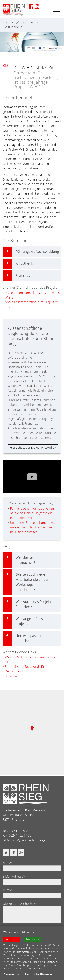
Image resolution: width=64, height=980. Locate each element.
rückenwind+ (13, 676)
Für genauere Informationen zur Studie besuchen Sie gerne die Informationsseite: (31, 513)
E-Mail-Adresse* (14, 876)
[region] (32, 733)
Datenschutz (12, 974)
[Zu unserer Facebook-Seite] (31, 6)
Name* (8, 863)
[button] (6, 853)
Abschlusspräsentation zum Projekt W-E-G (31, 304)
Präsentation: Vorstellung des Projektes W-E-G (31, 295)
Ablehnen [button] (11, 939)
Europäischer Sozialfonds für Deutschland (24, 669)
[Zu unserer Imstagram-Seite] (37, 6)
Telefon (8, 890)
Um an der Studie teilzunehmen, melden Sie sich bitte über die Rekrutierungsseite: (32, 527)
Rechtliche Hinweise (39, 974)
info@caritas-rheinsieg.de (30, 840)
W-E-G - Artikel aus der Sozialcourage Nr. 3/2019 (30, 660)
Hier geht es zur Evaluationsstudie (32, 448)
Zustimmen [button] (32, 939)
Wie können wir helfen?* (20, 904)
